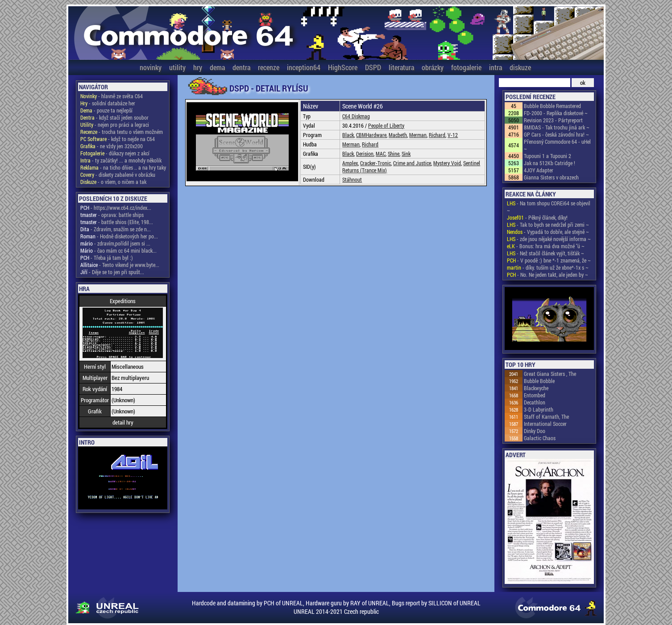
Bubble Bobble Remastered (552, 106)
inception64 (304, 67)
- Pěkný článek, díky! (537, 217)
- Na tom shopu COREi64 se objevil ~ (549, 207)
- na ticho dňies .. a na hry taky (123, 167)
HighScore (343, 67)
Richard (437, 135)
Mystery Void (447, 163)
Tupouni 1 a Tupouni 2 (548, 156)
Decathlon (535, 402)
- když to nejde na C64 (118, 139)
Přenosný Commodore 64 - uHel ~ (557, 145)
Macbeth (398, 135)
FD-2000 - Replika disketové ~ (556, 113)
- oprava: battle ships (112, 215)
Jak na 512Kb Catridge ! (550, 163)
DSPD (373, 67)
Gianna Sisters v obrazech (551, 177)
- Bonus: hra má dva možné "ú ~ (546, 246)
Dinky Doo (535, 431)
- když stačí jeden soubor (114, 117)
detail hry (123, 422)
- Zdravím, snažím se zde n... (116, 229)
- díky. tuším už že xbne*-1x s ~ (548, 267)
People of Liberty (386, 125)
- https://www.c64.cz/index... (116, 208)
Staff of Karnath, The (546, 417)
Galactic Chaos (540, 438)
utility (177, 67)
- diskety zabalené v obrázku (118, 175)
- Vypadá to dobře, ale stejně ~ (548, 232)
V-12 (453, 135)
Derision (365, 154)
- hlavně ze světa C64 (112, 96)
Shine (394, 154)
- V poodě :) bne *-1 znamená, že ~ (549, 260)
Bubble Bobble (539, 381)
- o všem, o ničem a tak (113, 182)
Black (348, 135)
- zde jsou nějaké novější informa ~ (549, 239)
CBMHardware (371, 135)
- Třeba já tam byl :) (107, 258)
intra (496, 67)
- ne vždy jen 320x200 (112, 146)
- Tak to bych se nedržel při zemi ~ (548, 225)
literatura (401, 67)
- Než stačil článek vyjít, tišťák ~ (545, 253)
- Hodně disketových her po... (119, 236)
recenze (269, 67)
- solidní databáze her (108, 103)
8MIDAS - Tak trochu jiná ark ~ (557, 127)
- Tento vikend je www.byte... (120, 265)
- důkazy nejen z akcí (115, 153)
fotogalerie (466, 67)
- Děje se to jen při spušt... (112, 272)
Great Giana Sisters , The (550, 374)
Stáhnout (352, 179)
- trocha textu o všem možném (122, 132)
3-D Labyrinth (539, 409)
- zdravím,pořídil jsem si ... (115, 243)
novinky (151, 67)
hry (198, 67)
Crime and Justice (412, 163)
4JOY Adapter (539, 170)
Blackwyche (536, 388)
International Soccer (545, 424)
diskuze (520, 67)
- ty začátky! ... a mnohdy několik (121, 160)
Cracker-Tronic (375, 163)
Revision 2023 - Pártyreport (553, 120)
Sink (406, 154)
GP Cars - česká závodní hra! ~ (556, 134)
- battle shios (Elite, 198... (117, 222)
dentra (241, 67)
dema (217, 67)
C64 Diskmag (356, 116)
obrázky (433, 67)
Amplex (350, 163)
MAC (381, 154)
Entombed (535, 395)
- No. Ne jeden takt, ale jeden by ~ (548, 275)
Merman (418, 135)
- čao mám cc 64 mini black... (118, 250)
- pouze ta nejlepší (106, 110)
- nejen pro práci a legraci (115, 125)
